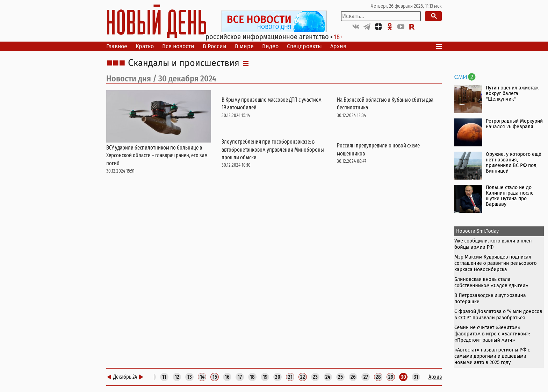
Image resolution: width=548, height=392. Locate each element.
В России (215, 46)
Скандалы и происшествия (184, 63)
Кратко (145, 46)
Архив (338, 46)
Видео (270, 46)
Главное (117, 46)
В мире (244, 46)
